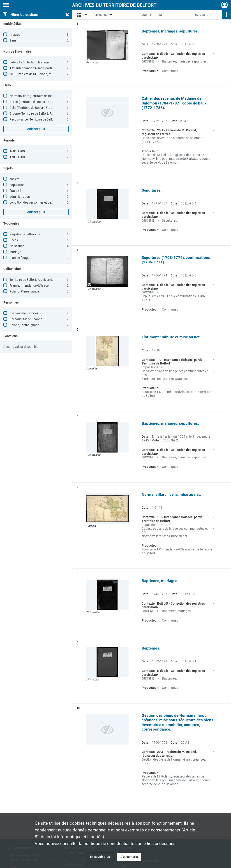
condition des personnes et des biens (35, 202)
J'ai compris (129, 857)
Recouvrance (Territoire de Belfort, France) (39, 119)
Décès (14, 240)
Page (143, 15)
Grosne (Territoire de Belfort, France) (35, 114)
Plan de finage (19, 258)
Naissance (17, 246)
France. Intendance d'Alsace (29, 285)
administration (20, 197)
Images (15, 35)
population (17, 185)
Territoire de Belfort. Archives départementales (42, 280)
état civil (15, 191)
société (14, 179)
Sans (13, 40)
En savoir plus (100, 857)
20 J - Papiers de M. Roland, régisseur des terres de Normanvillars (55, 74)
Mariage (15, 252)
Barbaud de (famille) (24, 313)
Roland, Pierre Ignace (24, 291)
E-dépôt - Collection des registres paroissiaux (41, 62)
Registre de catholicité (25, 234)
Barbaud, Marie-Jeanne (26, 319)
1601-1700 (17, 151)
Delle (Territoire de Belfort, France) (33, 108)
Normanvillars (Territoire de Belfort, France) (40, 96)
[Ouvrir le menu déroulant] (6, 5)
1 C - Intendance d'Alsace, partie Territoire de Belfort (45, 68)
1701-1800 (17, 157)
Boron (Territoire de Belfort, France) (34, 102)
